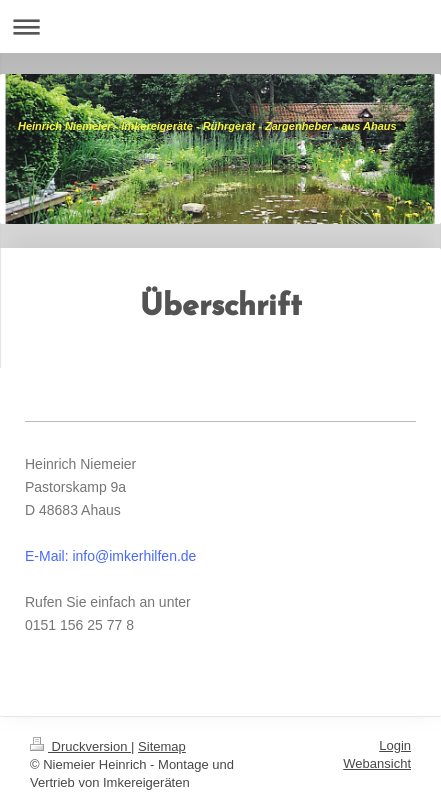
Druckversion (80, 746)
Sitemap (162, 746)
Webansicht (377, 763)
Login (395, 745)
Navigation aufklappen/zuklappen (220, 26)
